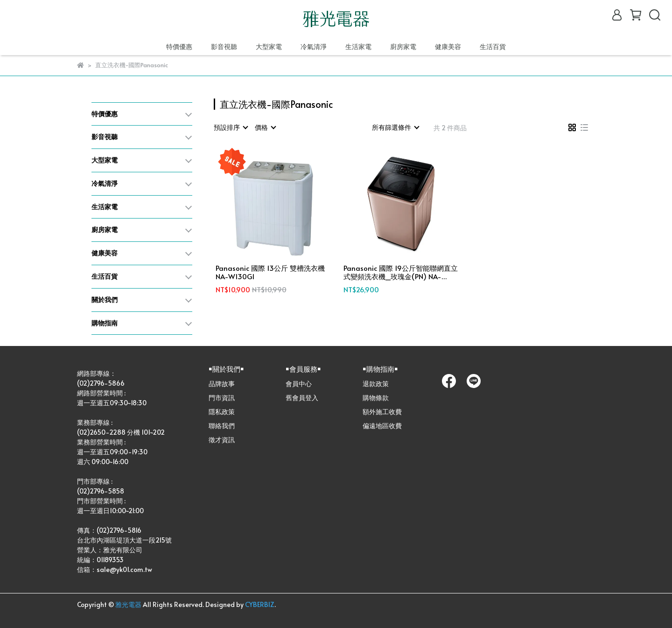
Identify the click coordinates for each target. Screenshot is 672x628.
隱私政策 (222, 412)
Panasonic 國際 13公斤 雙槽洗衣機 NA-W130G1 (270, 272)
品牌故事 (222, 384)
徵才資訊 (222, 440)
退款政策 (376, 384)
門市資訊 (222, 398)
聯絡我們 (222, 426)
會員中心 (299, 384)
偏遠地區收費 (382, 426)
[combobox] (231, 127)
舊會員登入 (302, 398)
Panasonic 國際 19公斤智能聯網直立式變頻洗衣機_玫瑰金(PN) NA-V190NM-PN (401, 272)
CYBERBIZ (260, 604)
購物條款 (376, 398)
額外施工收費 (382, 412)
